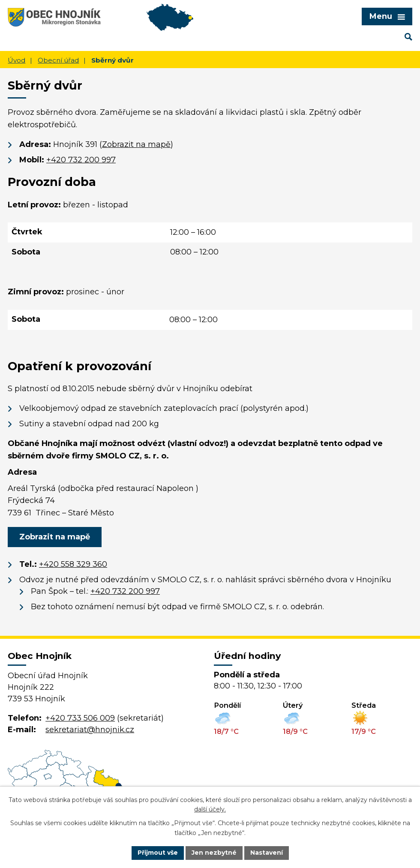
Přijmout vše (158, 853)
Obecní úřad (58, 60)
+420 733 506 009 (80, 718)
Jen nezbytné (214, 853)
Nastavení (267, 853)
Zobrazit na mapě (136, 144)
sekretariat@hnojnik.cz (90, 730)
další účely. (210, 810)
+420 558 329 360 (73, 564)
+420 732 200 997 (81, 160)
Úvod (16, 60)
